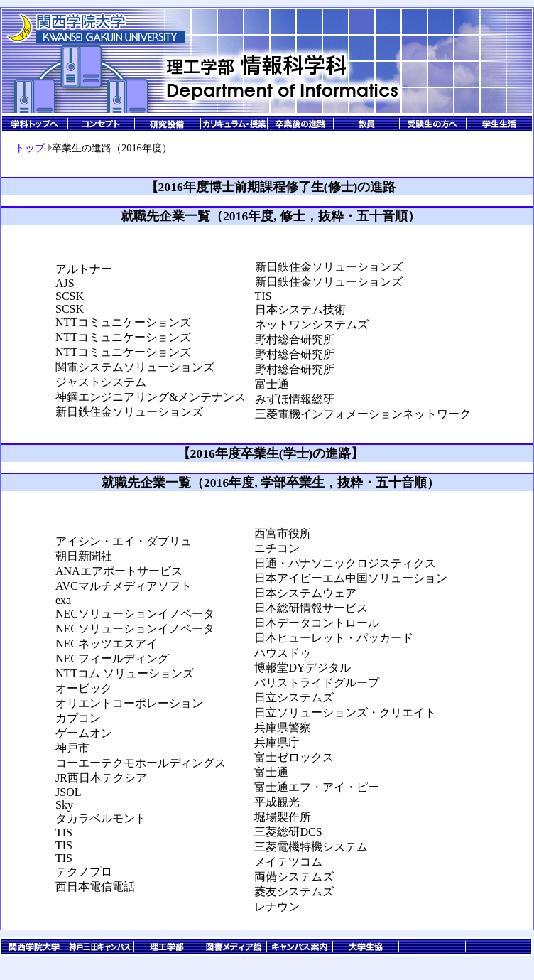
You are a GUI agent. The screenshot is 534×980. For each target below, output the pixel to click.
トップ (30, 148)
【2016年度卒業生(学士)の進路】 (271, 453)
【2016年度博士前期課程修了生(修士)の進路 (271, 187)
